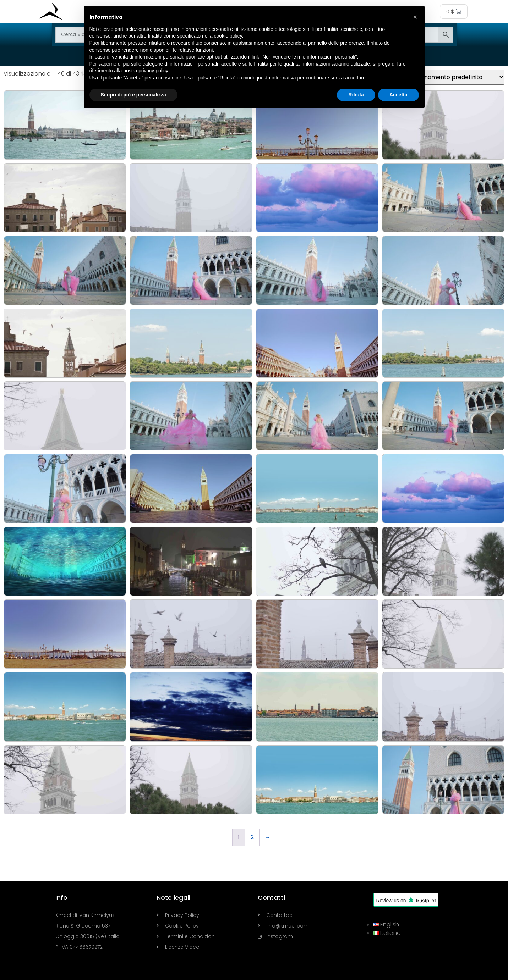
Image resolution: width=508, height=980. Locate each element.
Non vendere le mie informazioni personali (309, 57)
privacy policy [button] (153, 71)
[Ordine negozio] (455, 77)
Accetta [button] (398, 95)
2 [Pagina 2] (252, 837)
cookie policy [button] (228, 36)
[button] (415, 17)
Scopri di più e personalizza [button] (133, 95)
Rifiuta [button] (356, 95)
